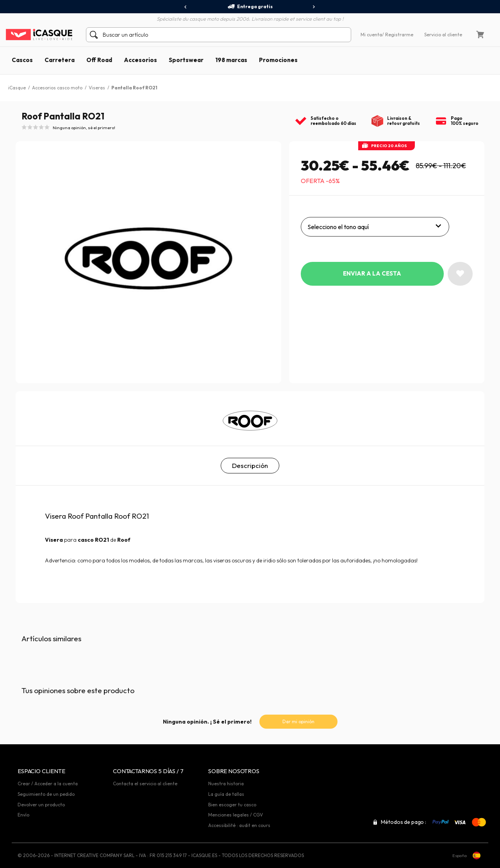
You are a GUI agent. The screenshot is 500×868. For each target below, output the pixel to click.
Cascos (22, 60)
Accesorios (140, 60)
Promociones (278, 60)
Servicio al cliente (443, 35)
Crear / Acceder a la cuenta (48, 784)
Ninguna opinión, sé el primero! (84, 128)
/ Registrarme (398, 35)
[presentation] (186, 7)
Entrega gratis (250, 7)
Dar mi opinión (298, 721)
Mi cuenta (371, 35)
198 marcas (231, 60)
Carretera (60, 60)
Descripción (250, 465)
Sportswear (186, 60)
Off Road (99, 60)
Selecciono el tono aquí (338, 227)
